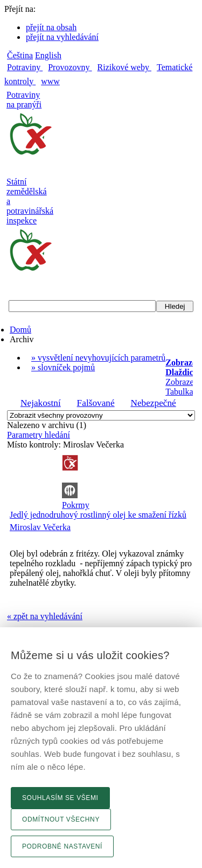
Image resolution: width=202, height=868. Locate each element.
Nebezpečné (153, 403)
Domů (20, 330)
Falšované (96, 403)
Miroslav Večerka (40, 527)
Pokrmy (76, 505)
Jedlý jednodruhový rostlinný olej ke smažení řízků (98, 515)
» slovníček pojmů (63, 367)
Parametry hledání (39, 435)
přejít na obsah (51, 27)
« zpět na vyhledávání (45, 616)
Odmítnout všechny (61, 819)
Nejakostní (41, 403)
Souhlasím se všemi (60, 798)
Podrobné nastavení (62, 846)
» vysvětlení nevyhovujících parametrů (98, 358)
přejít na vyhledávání (62, 37)
